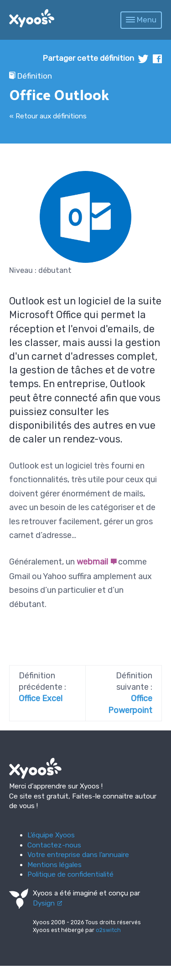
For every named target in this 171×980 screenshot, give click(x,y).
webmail (92, 562)
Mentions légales (54, 865)
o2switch (108, 930)
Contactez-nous (54, 845)
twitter (143, 59)
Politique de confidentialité (70, 874)
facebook (157, 59)
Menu (141, 20)
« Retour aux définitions (48, 116)
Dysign (44, 903)
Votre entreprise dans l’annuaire (78, 855)
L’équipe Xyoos (51, 835)
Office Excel (41, 698)
